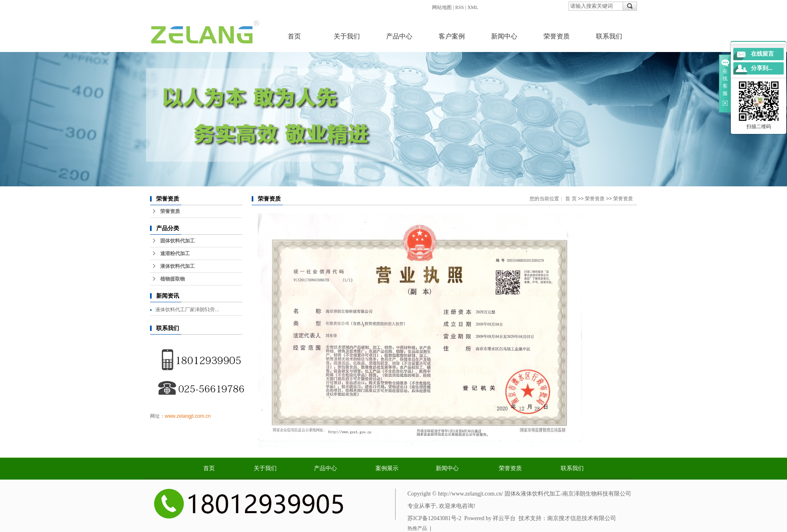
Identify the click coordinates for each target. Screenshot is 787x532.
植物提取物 (173, 279)
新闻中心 (504, 36)
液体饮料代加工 (177, 266)
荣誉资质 (557, 36)
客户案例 (452, 36)
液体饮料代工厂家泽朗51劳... (187, 310)
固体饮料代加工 (177, 241)
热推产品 (417, 528)
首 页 (571, 199)
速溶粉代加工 (175, 254)
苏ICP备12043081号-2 (434, 518)
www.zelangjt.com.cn (188, 416)
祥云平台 (504, 518)
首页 (294, 36)
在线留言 (762, 54)
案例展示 (387, 468)
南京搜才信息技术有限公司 (582, 518)
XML (473, 7)
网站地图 (442, 7)
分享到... (762, 68)
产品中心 (399, 36)
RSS (459, 7)
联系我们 (609, 36)
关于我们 (347, 36)
